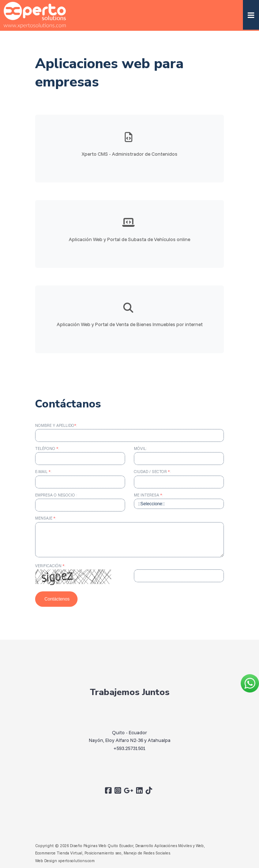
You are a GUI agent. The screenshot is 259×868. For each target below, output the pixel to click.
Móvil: (140, 448)
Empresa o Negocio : (56, 495)
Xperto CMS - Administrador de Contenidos (129, 154)
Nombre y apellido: (56, 425)
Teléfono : (47, 448)
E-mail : (43, 472)
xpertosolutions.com (76, 861)
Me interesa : (149, 495)
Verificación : (50, 566)
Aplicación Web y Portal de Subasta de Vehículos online (129, 239)
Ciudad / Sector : (152, 472)
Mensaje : (46, 518)
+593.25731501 (129, 752)
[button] (251, 15)
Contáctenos (56, 599)
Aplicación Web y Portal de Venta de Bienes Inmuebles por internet (130, 328)
